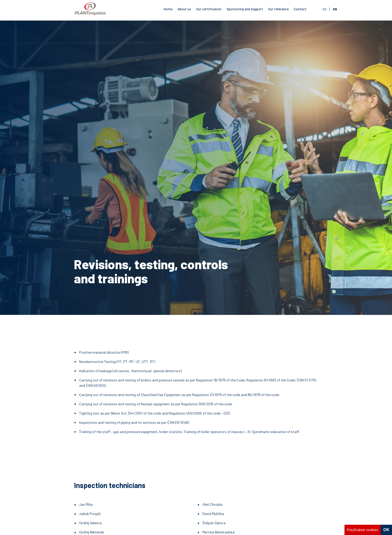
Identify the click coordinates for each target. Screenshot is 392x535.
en (335, 9)
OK (386, 530)
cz (325, 9)
